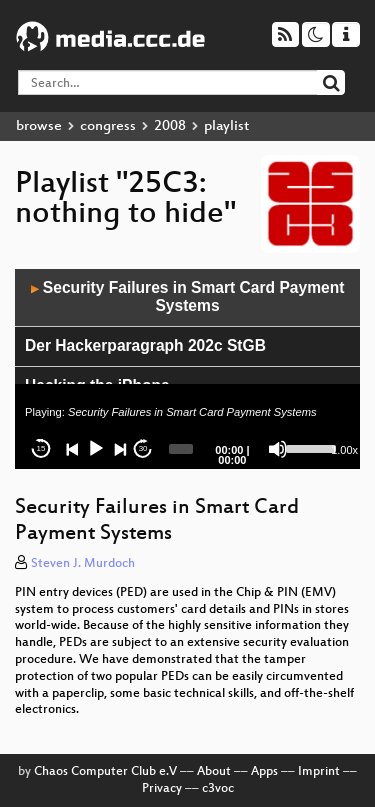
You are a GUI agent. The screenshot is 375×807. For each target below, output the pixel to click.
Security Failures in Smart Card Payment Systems (188, 297)
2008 (170, 126)
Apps (264, 772)
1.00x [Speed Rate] (344, 450)
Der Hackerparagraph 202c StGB (145, 345)
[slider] (180, 449)
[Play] (96, 449)
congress (108, 126)
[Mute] (278, 449)
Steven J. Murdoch (83, 564)
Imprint (319, 772)
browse (39, 126)
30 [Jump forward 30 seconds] (143, 448)
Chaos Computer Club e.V (105, 772)
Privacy (162, 789)
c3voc (218, 789)
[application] (187, 369)
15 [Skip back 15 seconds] (41, 448)
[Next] (120, 449)
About (214, 772)
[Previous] (73, 449)
